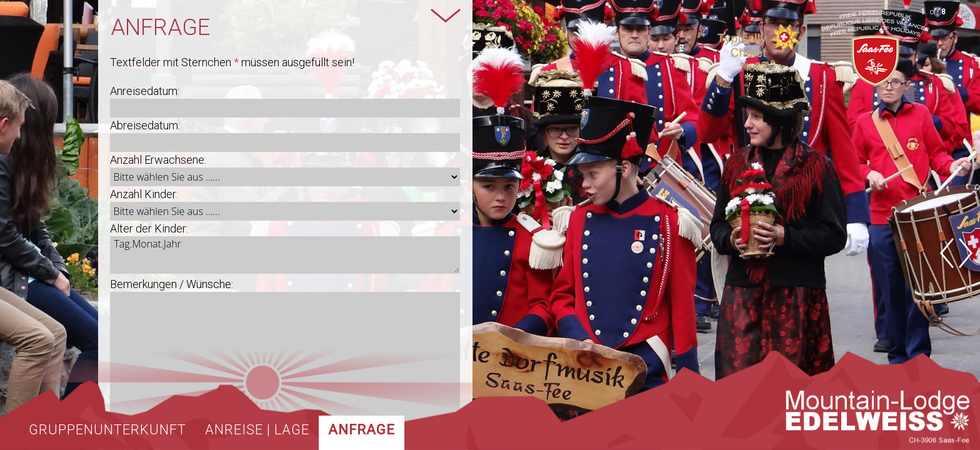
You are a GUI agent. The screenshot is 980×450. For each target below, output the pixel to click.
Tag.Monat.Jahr (285, 255)
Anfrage (362, 430)
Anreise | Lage (257, 430)
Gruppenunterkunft (107, 430)
